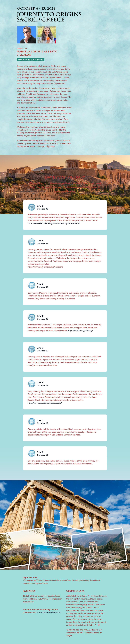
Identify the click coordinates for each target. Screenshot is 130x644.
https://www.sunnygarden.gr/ (80, 331)
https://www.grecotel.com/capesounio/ (45, 403)
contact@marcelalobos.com (49, 612)
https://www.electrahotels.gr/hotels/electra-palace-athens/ (54, 223)
